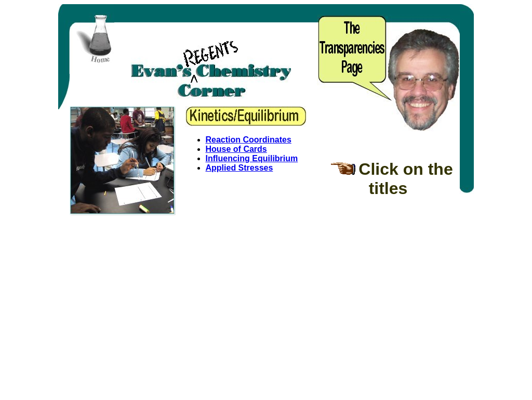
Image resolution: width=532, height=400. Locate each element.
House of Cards (236, 149)
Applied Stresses (240, 168)
